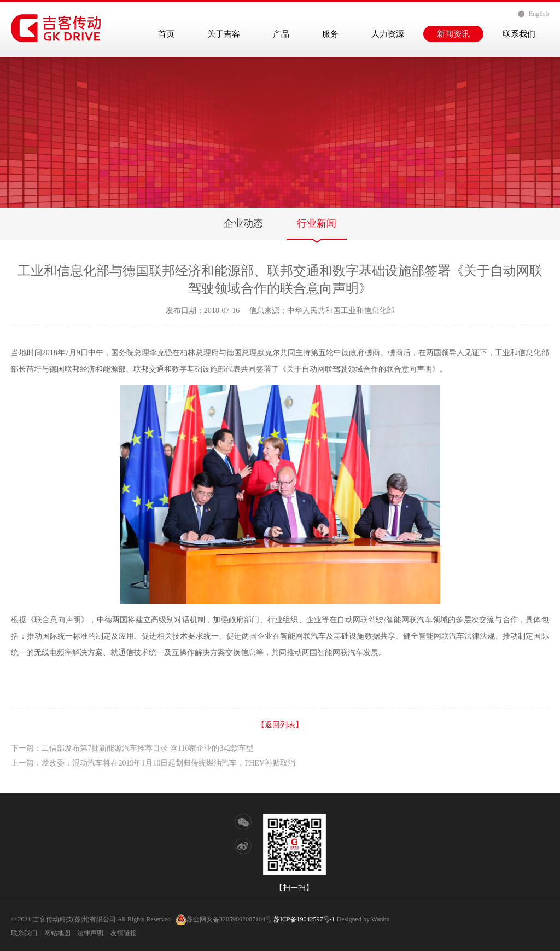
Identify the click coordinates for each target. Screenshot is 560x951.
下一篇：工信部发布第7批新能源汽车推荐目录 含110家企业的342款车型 (132, 748)
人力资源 (388, 34)
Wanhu (381, 919)
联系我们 (519, 34)
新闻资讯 (453, 34)
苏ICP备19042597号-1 (304, 919)
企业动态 (243, 223)
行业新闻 (317, 223)
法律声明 (90, 933)
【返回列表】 (280, 725)
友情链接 (124, 933)
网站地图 (57, 933)
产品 (281, 34)
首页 (166, 34)
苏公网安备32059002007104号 (224, 919)
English (539, 14)
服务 (330, 34)
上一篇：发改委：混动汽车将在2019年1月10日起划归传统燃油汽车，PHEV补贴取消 (153, 763)
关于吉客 (224, 34)
